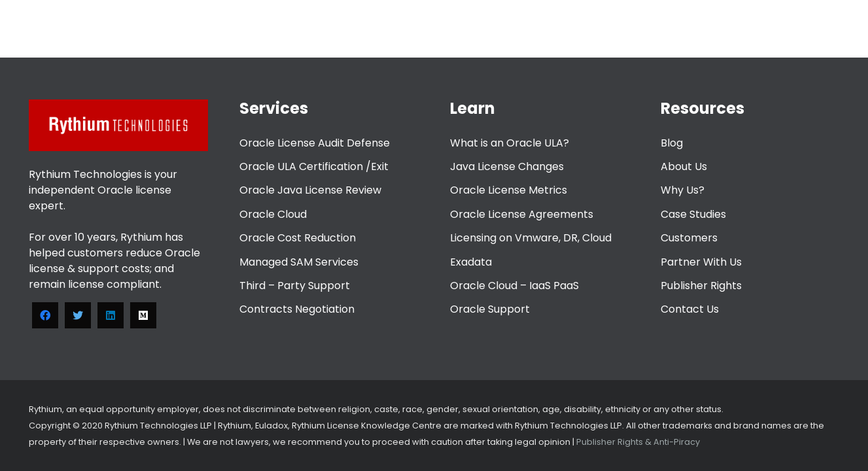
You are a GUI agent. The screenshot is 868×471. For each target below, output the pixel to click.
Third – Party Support (295, 286)
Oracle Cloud (273, 214)
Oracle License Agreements (522, 214)
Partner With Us (701, 262)
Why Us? (683, 190)
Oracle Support (490, 309)
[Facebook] (45, 315)
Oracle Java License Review (310, 190)
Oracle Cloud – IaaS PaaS (514, 286)
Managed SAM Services (299, 262)
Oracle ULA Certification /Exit (314, 166)
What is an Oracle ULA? (510, 143)
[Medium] (143, 315)
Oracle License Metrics (509, 190)
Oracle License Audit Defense (315, 143)
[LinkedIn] (111, 315)
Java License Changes (507, 166)
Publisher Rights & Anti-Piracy (637, 442)
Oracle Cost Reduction (298, 238)
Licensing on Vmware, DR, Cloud (531, 238)
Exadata (471, 262)
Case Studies (693, 214)
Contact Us (690, 309)
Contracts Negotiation (297, 309)
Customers (689, 238)
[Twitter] (78, 315)
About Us (684, 166)
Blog (672, 143)
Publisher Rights (701, 286)
